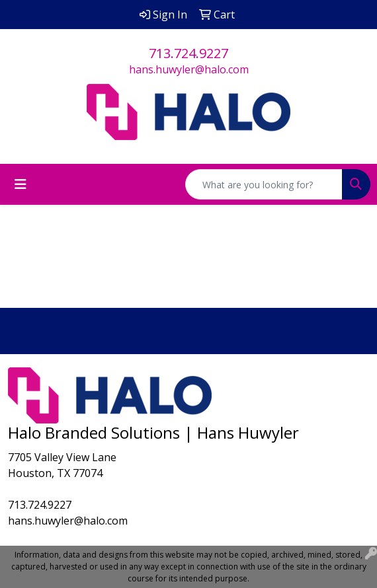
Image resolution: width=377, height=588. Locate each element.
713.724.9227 (188, 53)
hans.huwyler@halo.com (189, 69)
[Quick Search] (264, 184)
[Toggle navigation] (21, 184)
